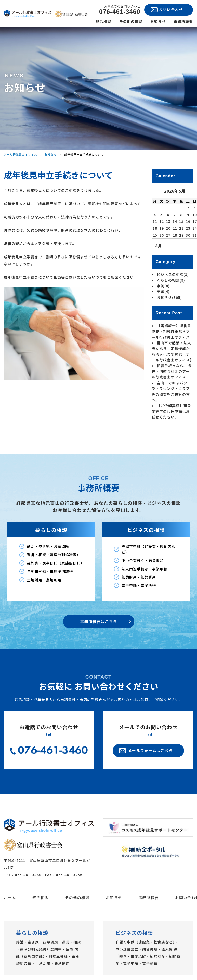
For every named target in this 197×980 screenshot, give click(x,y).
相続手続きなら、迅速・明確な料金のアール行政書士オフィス (171, 371)
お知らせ (158, 21)
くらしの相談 (171, 280)
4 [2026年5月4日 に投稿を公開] (155, 215)
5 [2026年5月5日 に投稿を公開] (161, 215)
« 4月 (157, 246)
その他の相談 (131, 21)
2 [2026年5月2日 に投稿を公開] (188, 208)
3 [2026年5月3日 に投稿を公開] (195, 208)
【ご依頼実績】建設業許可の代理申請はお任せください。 (171, 411)
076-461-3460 (120, 12)
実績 (163, 291)
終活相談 (103, 21)
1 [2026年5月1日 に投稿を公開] (181, 208)
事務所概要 (183, 21)
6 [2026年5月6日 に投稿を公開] (168, 215)
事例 (163, 286)
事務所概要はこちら (99, 644)
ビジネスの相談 (173, 274)
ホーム (10, 920)
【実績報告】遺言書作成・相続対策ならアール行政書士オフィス (171, 331)
